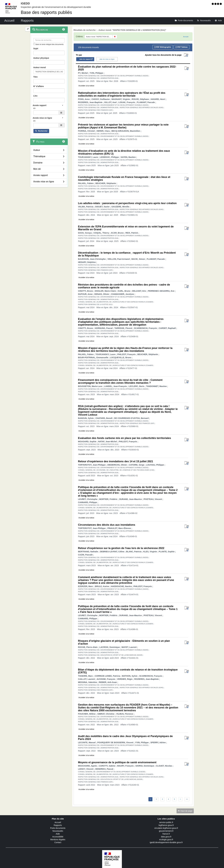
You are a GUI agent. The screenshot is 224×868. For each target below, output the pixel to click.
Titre (35, 77)
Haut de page (185, 811)
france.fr (166, 834)
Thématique (39, 156)
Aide (58, 834)
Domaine (38, 163)
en (34, 108)
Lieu (35, 96)
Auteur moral (39, 67)
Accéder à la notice (86, 86)
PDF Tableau (181, 47)
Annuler (186, 37)
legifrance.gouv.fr (166, 825)
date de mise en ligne (107, 59)
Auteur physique (41, 58)
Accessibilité (58, 837)
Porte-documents (58, 828)
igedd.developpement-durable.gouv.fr (166, 842)
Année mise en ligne (44, 182)
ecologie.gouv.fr (166, 840)
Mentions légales (58, 840)
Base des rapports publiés (46, 12)
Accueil (58, 822)
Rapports (58, 825)
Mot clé (37, 169)
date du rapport (85, 59)
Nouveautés (58, 831)
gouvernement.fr (166, 831)
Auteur (37, 150)
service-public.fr (166, 822)
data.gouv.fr (166, 837)
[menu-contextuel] (34, 44)
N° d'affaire (39, 86)
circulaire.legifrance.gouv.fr (166, 828)
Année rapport (40, 175)
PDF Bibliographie (163, 47)
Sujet (36, 49)
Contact (58, 842)
